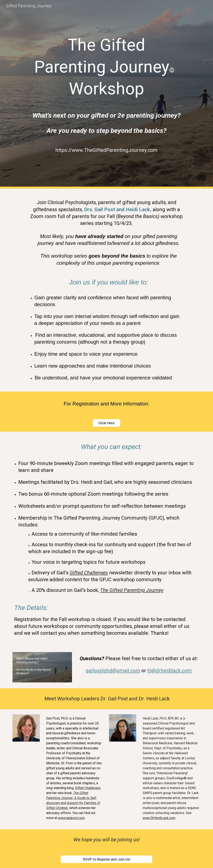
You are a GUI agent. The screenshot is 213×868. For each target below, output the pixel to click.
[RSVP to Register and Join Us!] (107, 859)
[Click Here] (106, 423)
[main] (106, 67)
